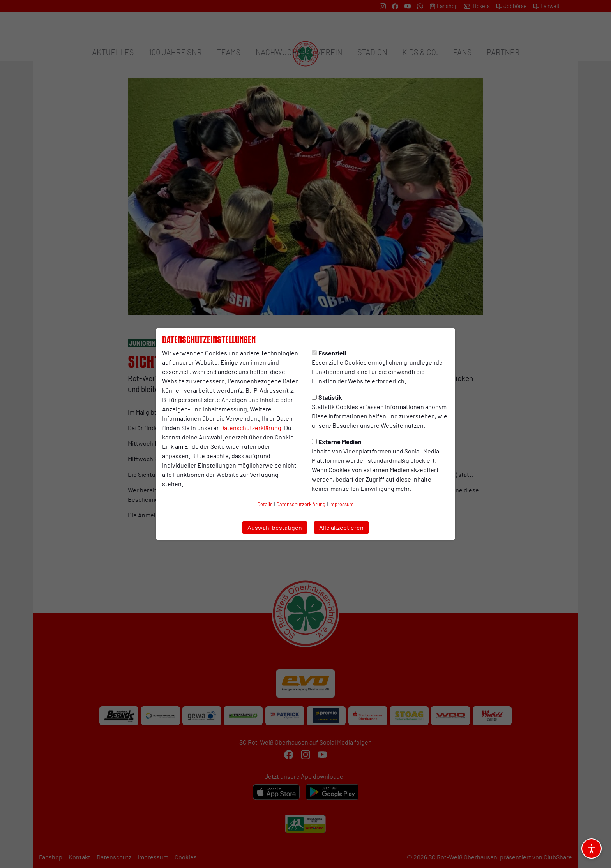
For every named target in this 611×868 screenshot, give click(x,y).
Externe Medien (337, 442)
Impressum (342, 504)
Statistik (327, 397)
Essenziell (329, 353)
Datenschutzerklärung (251, 428)
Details (265, 504)
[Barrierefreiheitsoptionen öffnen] (592, 849)
